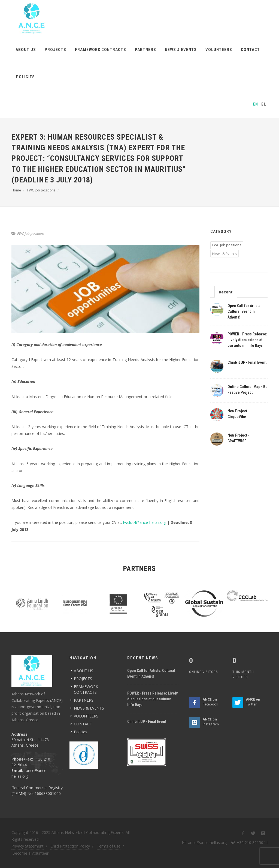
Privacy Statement (28, 846)
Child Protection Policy (70, 846)
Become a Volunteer (30, 853)
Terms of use (109, 846)
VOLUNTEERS (219, 50)
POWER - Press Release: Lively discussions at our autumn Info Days (247, 340)
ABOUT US (26, 50)
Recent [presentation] (226, 292)
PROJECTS (55, 50)
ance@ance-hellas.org (207, 843)
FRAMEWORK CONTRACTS (101, 50)
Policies (25, 77)
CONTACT (250, 50)
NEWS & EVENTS (181, 50)
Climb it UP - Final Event (247, 362)
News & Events (225, 254)
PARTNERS (145, 50)
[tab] (226, 292)
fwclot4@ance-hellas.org (145, 522)
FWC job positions (31, 233)
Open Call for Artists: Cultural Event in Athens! (245, 311)
